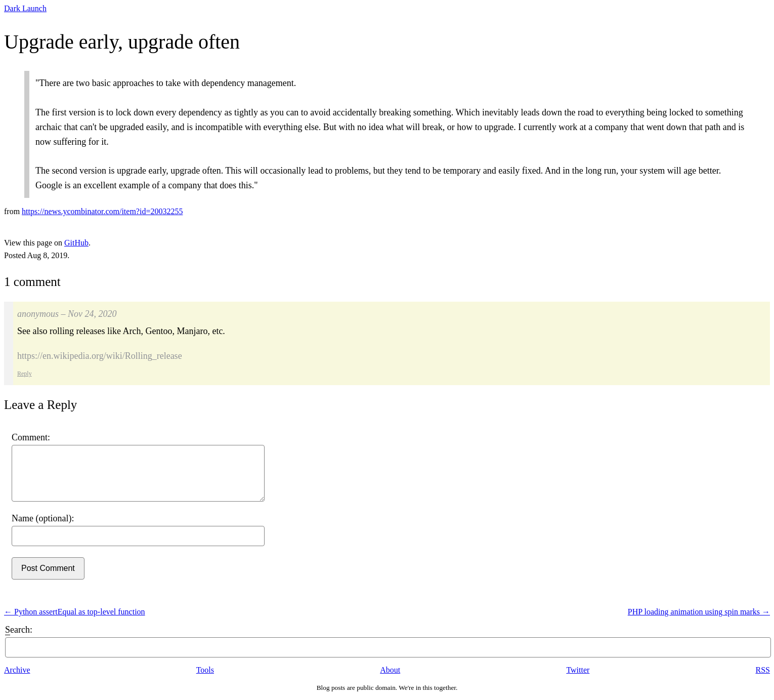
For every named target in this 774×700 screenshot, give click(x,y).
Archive (17, 670)
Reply (25, 374)
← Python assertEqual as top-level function (75, 612)
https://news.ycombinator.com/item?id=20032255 (102, 211)
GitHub (76, 243)
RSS (763, 670)
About (390, 670)
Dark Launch (25, 8)
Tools (205, 670)
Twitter (578, 670)
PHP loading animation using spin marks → (699, 612)
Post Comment (48, 568)
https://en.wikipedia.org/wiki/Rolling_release (100, 356)
